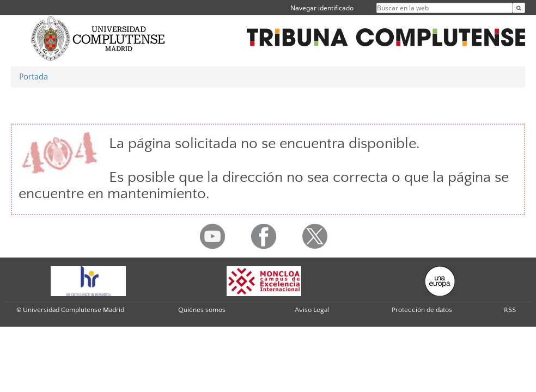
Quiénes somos (202, 310)
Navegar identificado (322, 8)
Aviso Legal (312, 310)
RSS (510, 310)
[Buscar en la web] (519, 8)
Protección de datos (422, 310)
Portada (33, 77)
